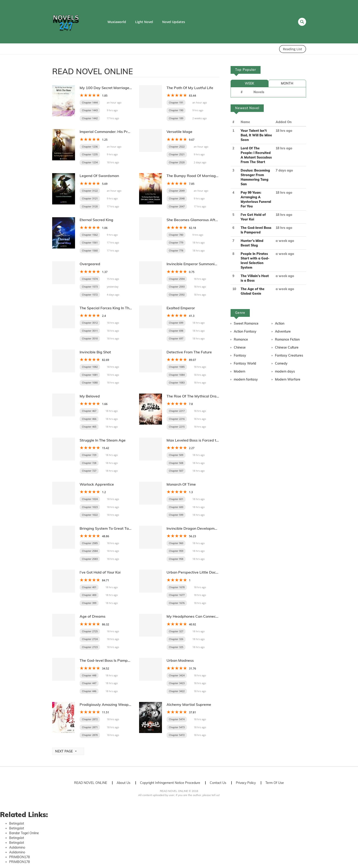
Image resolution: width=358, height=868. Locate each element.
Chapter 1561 (90, 242)
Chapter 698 (176, 331)
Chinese (240, 347)
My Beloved (90, 396)
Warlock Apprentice (97, 484)
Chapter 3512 (90, 323)
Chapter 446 (89, 691)
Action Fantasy (245, 331)
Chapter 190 (176, 110)
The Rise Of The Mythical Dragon (195, 396)
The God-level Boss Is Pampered (108, 660)
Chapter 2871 (90, 727)
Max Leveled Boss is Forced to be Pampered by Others (213, 440)
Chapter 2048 (177, 198)
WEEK (249, 83)
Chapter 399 (89, 603)
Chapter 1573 (90, 287)
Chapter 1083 (177, 382)
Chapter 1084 (177, 375)
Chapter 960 (176, 543)
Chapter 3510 (90, 338)
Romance (241, 339)
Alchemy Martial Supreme (189, 704)
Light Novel (144, 22)
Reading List (293, 49)
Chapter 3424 (177, 675)
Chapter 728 (89, 463)
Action (280, 323)
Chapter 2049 (177, 191)
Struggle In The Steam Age (103, 440)
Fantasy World (245, 363)
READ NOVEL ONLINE (91, 783)
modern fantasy (246, 379)
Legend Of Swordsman (99, 176)
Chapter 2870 (90, 735)
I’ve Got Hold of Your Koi (100, 572)
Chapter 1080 (90, 382)
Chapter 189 (176, 118)
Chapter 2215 (177, 427)
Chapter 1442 (90, 118)
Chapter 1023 (90, 507)
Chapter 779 (176, 242)
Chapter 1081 (90, 375)
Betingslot (17, 823)
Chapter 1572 (90, 295)
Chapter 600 (176, 507)
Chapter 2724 (90, 639)
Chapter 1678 (177, 587)
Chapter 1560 (90, 250)
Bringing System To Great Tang (106, 528)
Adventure (283, 331)
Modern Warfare (288, 379)
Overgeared (90, 264)
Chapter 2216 (177, 419)
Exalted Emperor (181, 308)
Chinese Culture (287, 347)
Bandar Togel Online (24, 833)
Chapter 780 (176, 235)
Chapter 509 (176, 455)
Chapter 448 (89, 675)
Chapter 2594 (177, 279)
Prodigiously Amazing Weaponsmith (111, 704)
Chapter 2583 (90, 559)
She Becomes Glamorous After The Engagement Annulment (217, 220)
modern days (285, 371)
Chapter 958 (176, 559)
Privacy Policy (246, 783)
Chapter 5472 (177, 735)
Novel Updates (174, 22)
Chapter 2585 (90, 543)
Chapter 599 (176, 515)
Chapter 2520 (177, 162)
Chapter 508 (176, 463)
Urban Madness (180, 660)
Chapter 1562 (90, 235)
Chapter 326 (176, 639)
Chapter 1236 (90, 147)
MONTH (287, 83)
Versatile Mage (179, 132)
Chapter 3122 (90, 191)
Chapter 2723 (90, 647)
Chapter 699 (176, 323)
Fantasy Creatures (289, 355)
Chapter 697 (176, 338)
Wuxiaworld (117, 22)
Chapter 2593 (177, 287)
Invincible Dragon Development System (200, 528)
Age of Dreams (93, 616)
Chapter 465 (89, 427)
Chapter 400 (89, 595)
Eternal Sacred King (96, 220)
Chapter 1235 (90, 154)
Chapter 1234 (90, 162)
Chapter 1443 (90, 110)
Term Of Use (275, 783)
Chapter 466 (89, 419)
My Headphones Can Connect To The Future (204, 616)
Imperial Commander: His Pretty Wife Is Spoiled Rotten (127, 132)
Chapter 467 (89, 411)
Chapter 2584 (90, 551)
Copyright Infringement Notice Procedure (170, 783)
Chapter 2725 (90, 631)
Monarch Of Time (181, 484)
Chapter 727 (89, 471)
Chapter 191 (176, 102)
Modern (240, 371)
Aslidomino (17, 847)
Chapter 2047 (177, 206)
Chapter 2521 (177, 154)
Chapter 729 (89, 455)
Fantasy (240, 355)
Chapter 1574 (90, 279)
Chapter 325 (176, 647)
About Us (124, 783)
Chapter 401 (89, 587)
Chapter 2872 (90, 719)
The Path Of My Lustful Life (190, 88)
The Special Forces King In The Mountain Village (120, 308)
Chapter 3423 (177, 683)
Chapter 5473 (177, 727)
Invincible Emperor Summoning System (200, 264)
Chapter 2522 (177, 147)
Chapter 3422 (177, 691)
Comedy (281, 363)
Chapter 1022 (90, 515)
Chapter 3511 (90, 331)
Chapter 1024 (90, 499)
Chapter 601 (176, 499)
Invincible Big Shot (95, 352)
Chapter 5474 (177, 719)
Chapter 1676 (177, 603)
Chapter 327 (176, 631)
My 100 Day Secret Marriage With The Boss (117, 88)
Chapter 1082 (90, 367)
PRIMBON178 (19, 857)
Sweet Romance (246, 323)
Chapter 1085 (177, 367)
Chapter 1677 (177, 595)
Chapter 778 (176, 250)
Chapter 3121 (90, 198)
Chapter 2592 (177, 295)
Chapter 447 (89, 683)
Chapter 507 (176, 471)
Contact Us (218, 783)
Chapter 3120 (90, 206)
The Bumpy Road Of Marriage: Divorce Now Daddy (210, 176)
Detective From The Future (189, 352)
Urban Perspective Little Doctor (194, 572)
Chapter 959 (176, 551)
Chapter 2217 (177, 411)
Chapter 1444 (90, 102)
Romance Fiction (287, 339)
